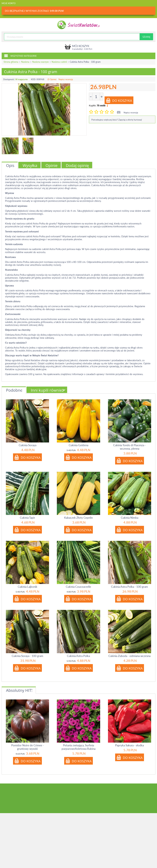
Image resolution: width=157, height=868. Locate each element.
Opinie (52, 165)
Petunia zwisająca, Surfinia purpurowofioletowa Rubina (78, 747)
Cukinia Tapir (27, 518)
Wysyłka (30, 165)
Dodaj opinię (77, 165)
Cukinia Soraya (28, 445)
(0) (119, 112)
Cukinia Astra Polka (78, 656)
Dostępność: (9, 79)
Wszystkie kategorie (20, 56)
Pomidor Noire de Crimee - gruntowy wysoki (28, 747)
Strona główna (11, 62)
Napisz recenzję (66, 79)
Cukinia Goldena (78, 445)
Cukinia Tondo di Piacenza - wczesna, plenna (129, 447)
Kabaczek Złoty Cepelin (78, 518)
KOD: (33, 79)
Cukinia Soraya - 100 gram (27, 656)
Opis (10, 165)
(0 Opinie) (52, 79)
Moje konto (9, 3)
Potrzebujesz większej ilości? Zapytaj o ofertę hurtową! (117, 120)
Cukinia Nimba (130, 518)
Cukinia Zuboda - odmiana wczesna (129, 656)
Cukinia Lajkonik (28, 587)
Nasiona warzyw (40, 62)
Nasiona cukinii (59, 62)
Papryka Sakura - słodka (129, 745)
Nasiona (25, 62)
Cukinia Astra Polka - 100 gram (129, 587)
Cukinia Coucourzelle (78, 587)
